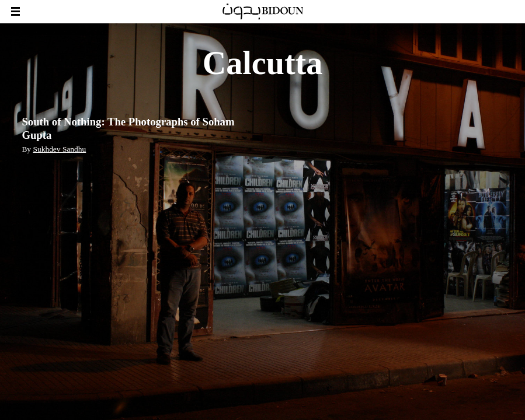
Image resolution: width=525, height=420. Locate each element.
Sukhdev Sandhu (59, 149)
